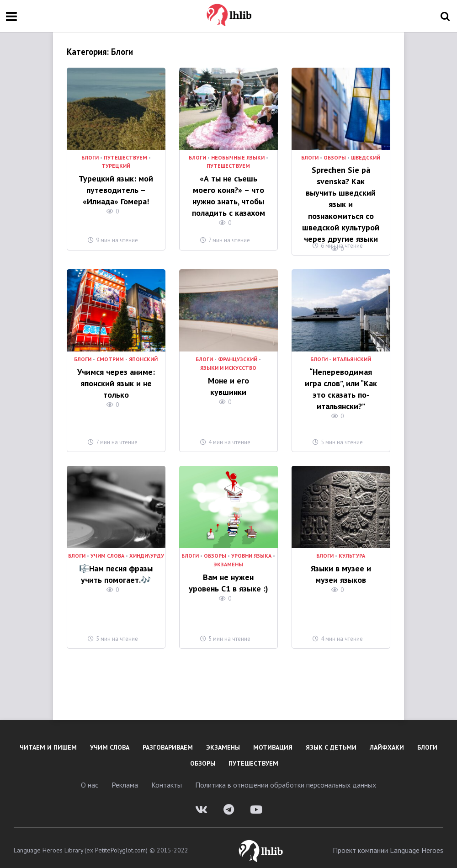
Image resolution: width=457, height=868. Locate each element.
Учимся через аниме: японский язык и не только (116, 376)
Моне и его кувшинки (228, 374)
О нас (90, 779)
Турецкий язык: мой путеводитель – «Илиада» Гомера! (116, 188)
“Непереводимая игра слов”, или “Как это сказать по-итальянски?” (341, 381)
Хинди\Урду (147, 551)
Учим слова (107, 551)
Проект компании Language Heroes (388, 845)
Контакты (167, 779)
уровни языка (251, 551)
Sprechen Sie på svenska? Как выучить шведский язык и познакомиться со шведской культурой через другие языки (341, 195)
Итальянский (352, 354)
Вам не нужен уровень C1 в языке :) (228, 576)
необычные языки (238, 158)
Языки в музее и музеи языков (341, 567)
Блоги (90, 158)
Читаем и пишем (48, 742)
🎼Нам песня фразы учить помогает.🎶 (116, 567)
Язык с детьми (331, 742)
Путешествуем (125, 158)
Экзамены (228, 559)
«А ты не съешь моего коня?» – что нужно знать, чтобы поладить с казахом (228, 193)
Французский (238, 354)
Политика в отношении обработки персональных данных (286, 779)
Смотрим (110, 354)
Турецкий (116, 166)
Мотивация (273, 742)
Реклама (125, 779)
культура (352, 551)
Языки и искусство (228, 362)
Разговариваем (168, 742)
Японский (143, 354)
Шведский (366, 158)
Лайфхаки (387, 742)
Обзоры (335, 158)
